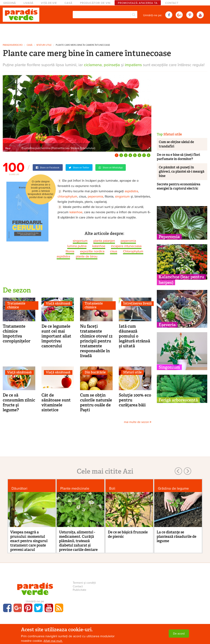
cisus (114, 251)
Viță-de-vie (49, 3)
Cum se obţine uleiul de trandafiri (176, 144)
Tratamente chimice (16, 305)
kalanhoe (76, 212)
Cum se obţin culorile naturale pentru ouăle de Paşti (96, 402)
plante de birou (87, 256)
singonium (122, 196)
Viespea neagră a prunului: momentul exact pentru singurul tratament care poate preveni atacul (29, 541)
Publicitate (80, 590)
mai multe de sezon (138, 422)
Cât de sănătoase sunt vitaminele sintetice (56, 402)
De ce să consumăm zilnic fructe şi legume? (19, 402)
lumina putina (77, 246)
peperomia (95, 196)
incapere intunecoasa (126, 246)
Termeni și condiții (84, 583)
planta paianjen (104, 241)
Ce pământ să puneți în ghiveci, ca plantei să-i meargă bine (182, 172)
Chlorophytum (133, 251)
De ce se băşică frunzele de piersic (128, 534)
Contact (172, 3)
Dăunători (19, 488)
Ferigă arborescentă (178, 400)
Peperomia (169, 237)
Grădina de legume (173, 488)
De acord (179, 634)
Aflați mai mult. (53, 641)
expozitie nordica (92, 251)
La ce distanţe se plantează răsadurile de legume (176, 536)
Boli (112, 488)
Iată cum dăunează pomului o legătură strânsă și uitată (134, 336)
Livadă (29, 3)
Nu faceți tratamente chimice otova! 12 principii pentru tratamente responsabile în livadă (96, 341)
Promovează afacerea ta (138, 3)
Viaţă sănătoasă (58, 303)
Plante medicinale (75, 488)
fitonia (70, 251)
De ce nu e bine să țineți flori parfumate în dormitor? (178, 157)
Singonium (169, 367)
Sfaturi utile (44, 45)
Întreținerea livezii (137, 303)
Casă (68, 3)
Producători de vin (95, 3)
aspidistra (131, 191)
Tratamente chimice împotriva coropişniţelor (17, 334)
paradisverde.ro (13, 45)
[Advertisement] (105, 32)
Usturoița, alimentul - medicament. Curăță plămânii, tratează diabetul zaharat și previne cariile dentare (78, 541)
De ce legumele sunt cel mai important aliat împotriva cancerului (56, 336)
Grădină (10, 3)
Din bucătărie (95, 372)
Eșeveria (167, 325)
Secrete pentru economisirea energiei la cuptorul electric (179, 186)
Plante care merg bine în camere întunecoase (83, 45)
